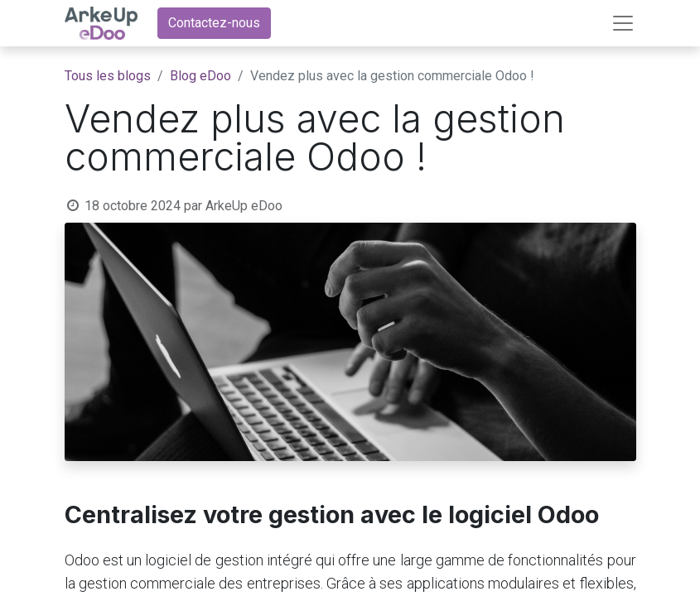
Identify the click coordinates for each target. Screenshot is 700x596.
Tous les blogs (108, 76)
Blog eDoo (200, 76)
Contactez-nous (214, 23)
